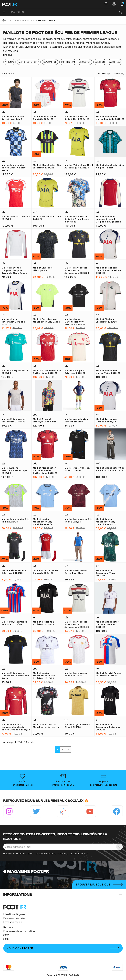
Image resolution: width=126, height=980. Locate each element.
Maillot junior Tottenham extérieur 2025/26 (108, 727)
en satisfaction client (23, 785)
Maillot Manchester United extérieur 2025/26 (107, 624)
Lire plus (8, 55)
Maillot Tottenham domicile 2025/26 (107, 420)
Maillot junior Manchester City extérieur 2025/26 (75, 322)
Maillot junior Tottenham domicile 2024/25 (13, 322)
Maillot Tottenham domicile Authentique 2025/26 (108, 270)
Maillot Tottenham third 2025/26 (47, 218)
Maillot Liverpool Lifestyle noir (43, 269)
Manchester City (29, 62)
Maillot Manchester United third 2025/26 (108, 372)
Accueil (14, 20)
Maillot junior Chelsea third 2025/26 (78, 469)
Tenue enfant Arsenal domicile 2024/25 (46, 572)
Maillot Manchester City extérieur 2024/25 (47, 166)
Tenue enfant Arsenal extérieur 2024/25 (14, 572)
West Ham (115, 62)
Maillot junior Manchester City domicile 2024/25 (43, 522)
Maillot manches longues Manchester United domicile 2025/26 (16, 727)
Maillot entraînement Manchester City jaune (46, 320)
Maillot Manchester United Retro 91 (76, 674)
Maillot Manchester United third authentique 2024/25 (77, 624)
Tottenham (68, 62)
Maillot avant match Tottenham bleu (76, 420)
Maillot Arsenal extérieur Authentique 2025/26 (14, 470)
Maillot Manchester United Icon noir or (13, 118)
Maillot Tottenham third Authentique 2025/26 (79, 166)
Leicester (85, 62)
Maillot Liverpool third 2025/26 (15, 372)
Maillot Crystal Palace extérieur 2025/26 (109, 674)
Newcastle (50, 62)
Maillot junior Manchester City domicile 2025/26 (106, 522)
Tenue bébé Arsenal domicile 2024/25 (44, 118)
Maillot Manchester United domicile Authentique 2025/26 (45, 470)
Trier (119, 74)
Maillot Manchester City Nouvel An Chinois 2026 (110, 469)
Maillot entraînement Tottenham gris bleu (14, 420)
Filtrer (104, 74)
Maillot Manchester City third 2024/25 (79, 520)
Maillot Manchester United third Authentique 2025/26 (77, 270)
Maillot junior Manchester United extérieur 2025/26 (44, 676)
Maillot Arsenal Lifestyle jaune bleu (45, 420)
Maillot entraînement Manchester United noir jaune (15, 676)
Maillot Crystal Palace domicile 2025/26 (14, 623)
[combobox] (67, 12)
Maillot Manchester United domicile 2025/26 (110, 118)
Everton (100, 62)
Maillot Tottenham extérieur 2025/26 (44, 623)
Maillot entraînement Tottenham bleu (77, 572)
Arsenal (10, 62)
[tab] (63, 45)
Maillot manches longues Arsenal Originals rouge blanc (108, 219)
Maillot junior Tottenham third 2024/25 (106, 573)
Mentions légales (14, 914)
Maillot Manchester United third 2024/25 (77, 118)
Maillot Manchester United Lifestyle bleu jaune (14, 168)
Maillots (24, 20)
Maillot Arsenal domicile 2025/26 (16, 218)
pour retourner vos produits (104, 785)
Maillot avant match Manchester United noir (47, 726)
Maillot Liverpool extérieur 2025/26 (75, 372)
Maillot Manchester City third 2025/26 (16, 520)
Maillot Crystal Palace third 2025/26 (77, 726)
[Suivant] (68, 750)
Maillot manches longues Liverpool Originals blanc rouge (14, 270)
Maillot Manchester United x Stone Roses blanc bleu (77, 219)
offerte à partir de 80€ (63, 785)
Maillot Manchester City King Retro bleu (110, 166)
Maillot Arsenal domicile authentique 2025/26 (47, 372)
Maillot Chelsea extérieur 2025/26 (106, 320)
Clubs (33, 20)
